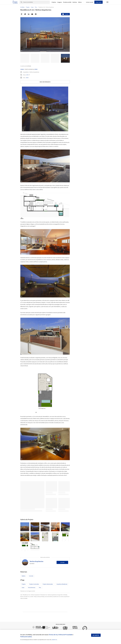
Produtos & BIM (67, 2)
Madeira (23, 576)
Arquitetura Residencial (62, 584)
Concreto (31, 576)
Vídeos (80, 2)
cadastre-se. (54, 640)
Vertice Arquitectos (37, 561)
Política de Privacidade (65, 635)
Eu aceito (96, 635)
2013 (27, 78)
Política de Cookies (26, 637)
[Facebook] (22, 14)
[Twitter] (25, 14)
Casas (22, 69)
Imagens (60, 2)
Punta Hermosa (32, 588)
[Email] (32, 14)
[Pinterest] (36, 14)
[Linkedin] (29, 14)
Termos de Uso (53, 635)
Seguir (62, 562)
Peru (36, 69)
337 (27, 75)
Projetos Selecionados (48, 584)
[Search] (37, 2)
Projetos (54, 2)
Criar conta (99, 2)
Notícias (75, 2)
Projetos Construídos (34, 584)
